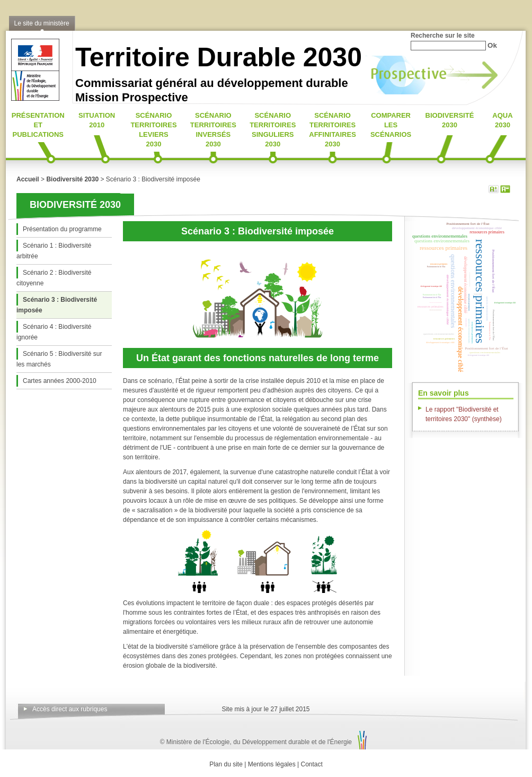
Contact (312, 764)
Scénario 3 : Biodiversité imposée (57, 305)
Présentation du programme (62, 229)
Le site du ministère (42, 23)
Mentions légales (272, 764)
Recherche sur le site (443, 36)
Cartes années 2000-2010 (60, 381)
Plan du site (226, 764)
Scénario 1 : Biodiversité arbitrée (54, 251)
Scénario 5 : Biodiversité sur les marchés (59, 359)
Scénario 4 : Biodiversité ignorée (54, 332)
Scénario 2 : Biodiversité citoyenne (54, 278)
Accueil (28, 179)
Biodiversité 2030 (72, 179)
